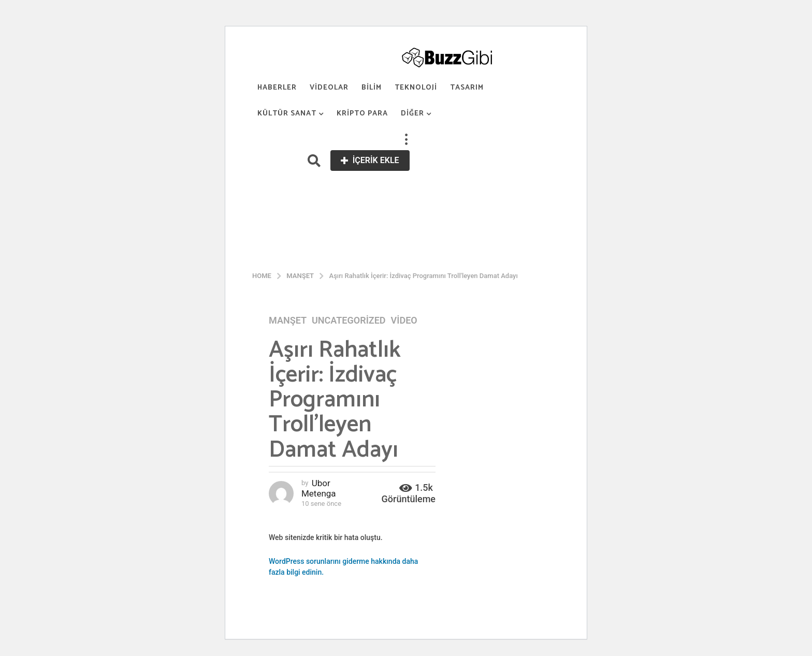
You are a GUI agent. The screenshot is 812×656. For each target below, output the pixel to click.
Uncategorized (349, 320)
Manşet (288, 320)
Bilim (372, 88)
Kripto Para (362, 114)
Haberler (277, 88)
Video (404, 320)
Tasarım (467, 88)
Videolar (329, 88)
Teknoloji (416, 88)
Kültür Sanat (287, 114)
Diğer (412, 114)
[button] (406, 140)
